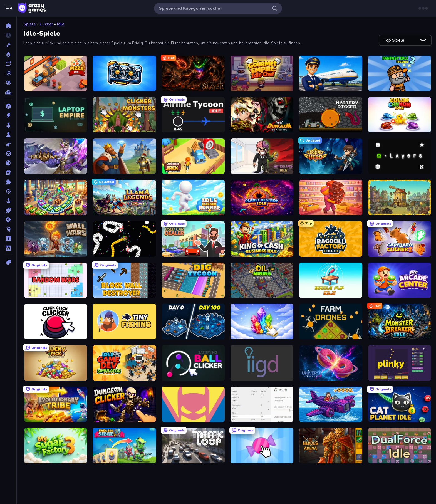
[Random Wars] (56, 280)
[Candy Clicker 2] (262, 446)
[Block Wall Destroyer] (124, 280)
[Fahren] (8, 154)
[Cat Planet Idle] (400, 404)
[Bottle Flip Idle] (331, 280)
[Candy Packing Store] (331, 197)
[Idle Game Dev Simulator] (124, 363)
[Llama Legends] (124, 197)
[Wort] (8, 248)
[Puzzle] (8, 182)
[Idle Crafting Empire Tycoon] (124, 156)
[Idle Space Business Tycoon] (193, 322)
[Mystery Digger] (331, 115)
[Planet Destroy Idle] (262, 197)
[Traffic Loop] (193, 446)
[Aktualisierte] (8, 64)
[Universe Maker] (331, 363)
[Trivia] (8, 239)
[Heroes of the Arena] (331, 446)
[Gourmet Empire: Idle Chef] (262, 73)
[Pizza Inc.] (56, 73)
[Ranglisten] (8, 92)
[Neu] (8, 45)
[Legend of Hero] (331, 156)
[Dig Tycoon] (193, 280)
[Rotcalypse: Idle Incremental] (262, 156)
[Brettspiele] (8, 135)
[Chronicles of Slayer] (193, 73)
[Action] (8, 116)
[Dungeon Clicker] (124, 404)
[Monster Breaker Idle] (400, 322)
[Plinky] (400, 363)
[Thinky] (8, 229)
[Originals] (8, 73)
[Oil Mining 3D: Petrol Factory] (262, 280)
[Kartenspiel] (8, 172)
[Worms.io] (124, 239)
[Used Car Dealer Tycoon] (193, 239)
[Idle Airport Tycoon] (331, 73)
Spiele (29, 24)
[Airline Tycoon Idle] (193, 115)
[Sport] (8, 210)
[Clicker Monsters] (124, 115)
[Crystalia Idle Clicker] (262, 322)
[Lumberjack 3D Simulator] (193, 156)
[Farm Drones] (331, 322)
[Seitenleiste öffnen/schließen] (9, 8)
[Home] (8, 26)
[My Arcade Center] (400, 280)
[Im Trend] (8, 54)
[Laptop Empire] (56, 115)
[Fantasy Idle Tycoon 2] (400, 73)
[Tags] (8, 262)
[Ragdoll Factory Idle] (331, 239)
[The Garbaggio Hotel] (400, 197)
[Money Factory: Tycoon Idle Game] (56, 197)
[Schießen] (8, 191)
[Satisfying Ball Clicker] (193, 363)
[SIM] (8, 201)
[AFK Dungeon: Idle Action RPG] (262, 115)
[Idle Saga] (56, 156)
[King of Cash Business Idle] (262, 239)
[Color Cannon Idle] (400, 115)
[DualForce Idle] (400, 446)
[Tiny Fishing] (124, 322)
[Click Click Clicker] (56, 322)
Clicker (46, 24)
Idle (61, 24)
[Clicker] (8, 144)
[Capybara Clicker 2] (400, 239)
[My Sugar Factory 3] (56, 446)
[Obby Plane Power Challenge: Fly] (331, 404)
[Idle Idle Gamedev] (262, 363)
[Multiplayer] (8, 83)
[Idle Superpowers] (193, 404)
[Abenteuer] (8, 106)
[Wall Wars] (56, 239)
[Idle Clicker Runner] (193, 197)
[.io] (8, 163)
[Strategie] (8, 220)
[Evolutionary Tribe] (56, 404)
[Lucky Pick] (56, 363)
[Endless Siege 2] (124, 446)
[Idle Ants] (262, 404)
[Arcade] (8, 125)
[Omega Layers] (400, 156)
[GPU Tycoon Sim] (124, 73)
